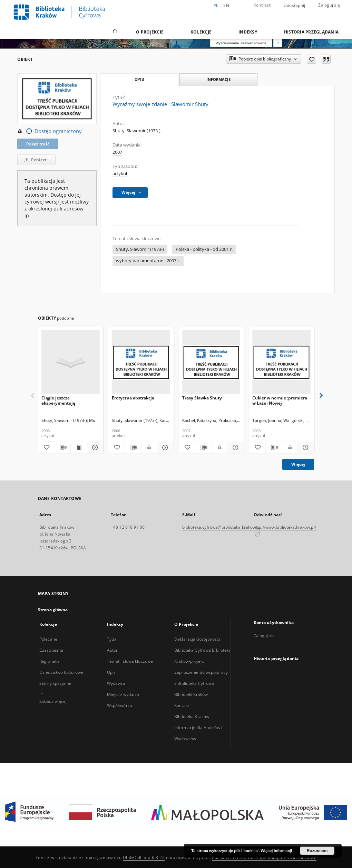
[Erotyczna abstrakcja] (141, 362)
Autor (113, 650)
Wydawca (116, 683)
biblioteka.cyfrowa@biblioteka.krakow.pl (221, 527)
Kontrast (262, 5)
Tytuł (112, 639)
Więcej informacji (276, 851)
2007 (117, 152)
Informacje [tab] (218, 79)
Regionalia (50, 661)
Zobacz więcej (53, 701)
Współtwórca (120, 705)
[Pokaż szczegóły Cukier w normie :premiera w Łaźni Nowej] (305, 447)
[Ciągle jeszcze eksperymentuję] (71, 362)
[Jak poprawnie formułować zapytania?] (278, 43)
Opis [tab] (139, 79)
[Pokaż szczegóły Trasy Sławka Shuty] (234, 447)
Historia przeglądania (311, 32)
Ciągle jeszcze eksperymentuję (58, 400)
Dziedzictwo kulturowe (61, 672)
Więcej (298, 464)
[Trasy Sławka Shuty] (211, 362)
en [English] (226, 5)
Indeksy (248, 32)
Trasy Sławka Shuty (202, 398)
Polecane (48, 639)
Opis (111, 672)
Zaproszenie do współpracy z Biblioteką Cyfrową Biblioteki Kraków (201, 683)
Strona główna (53, 610)
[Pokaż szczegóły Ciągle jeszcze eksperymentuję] (94, 447)
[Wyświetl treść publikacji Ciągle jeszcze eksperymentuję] (79, 447)
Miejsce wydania (123, 694)
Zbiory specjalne (55, 683)
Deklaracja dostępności (197, 639)
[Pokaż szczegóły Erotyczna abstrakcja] (164, 447)
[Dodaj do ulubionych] (311, 59)
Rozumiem (317, 851)
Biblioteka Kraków (192, 716)
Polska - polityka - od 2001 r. (204, 249)
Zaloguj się (329, 5)
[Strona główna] (115, 32)
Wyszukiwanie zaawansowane (241, 43)
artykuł (120, 174)
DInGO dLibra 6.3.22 (144, 857)
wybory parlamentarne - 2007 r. (148, 261)
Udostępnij (295, 6)
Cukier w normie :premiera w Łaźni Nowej (280, 400)
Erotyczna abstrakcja (133, 398)
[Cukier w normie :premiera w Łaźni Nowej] (281, 362)
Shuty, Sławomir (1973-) (136, 131)
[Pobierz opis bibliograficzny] (62, 447)
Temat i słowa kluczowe (130, 661)
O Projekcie (150, 32)
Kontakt (182, 705)
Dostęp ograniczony (50, 131)
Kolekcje (201, 32)
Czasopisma (51, 650)
